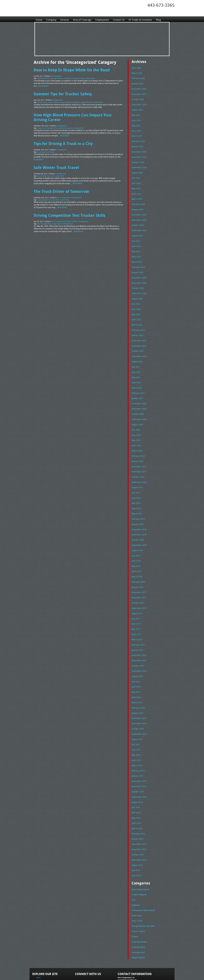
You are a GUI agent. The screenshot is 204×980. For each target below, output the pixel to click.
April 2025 (136, 129)
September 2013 (138, 833)
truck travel (49, 171)
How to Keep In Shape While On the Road (69, 70)
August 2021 (137, 352)
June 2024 (136, 179)
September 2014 (138, 772)
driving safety (42, 101)
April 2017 (136, 615)
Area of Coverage (84, 19)
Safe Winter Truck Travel (55, 163)
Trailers (135, 908)
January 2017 (137, 630)
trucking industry (55, 78)
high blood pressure (64, 125)
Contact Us (122, 19)
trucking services (66, 217)
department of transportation (47, 125)
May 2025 (136, 123)
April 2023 (136, 250)
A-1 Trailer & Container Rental (118, 971)
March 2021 (136, 377)
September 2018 (138, 529)
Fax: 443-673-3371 (124, 959)
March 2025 (136, 134)
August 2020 (137, 412)
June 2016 (136, 666)
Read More (43, 85)
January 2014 (137, 813)
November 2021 (138, 336)
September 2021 (138, 347)
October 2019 (137, 463)
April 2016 (136, 676)
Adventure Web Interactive (134, 978)
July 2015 (135, 722)
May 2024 (136, 184)
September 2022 (138, 286)
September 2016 (138, 651)
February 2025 (137, 139)
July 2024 (135, 174)
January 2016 (137, 691)
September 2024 (138, 164)
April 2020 (136, 433)
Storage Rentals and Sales (142, 897)
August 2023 (137, 230)
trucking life (65, 78)
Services (66, 19)
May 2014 (136, 793)
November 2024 (138, 154)
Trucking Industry (139, 913)
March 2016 (136, 681)
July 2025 (135, 113)
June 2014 (136, 788)
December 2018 (138, 514)
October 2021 (137, 342)
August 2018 (137, 534)
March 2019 (136, 499)
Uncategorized (56, 76)
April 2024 (136, 189)
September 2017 (138, 590)
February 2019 (137, 504)
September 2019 (138, 468)
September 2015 (138, 712)
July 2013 (135, 843)
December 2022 (138, 270)
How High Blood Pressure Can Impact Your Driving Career (77, 115)
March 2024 (136, 194)
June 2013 (136, 848)
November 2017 (138, 580)
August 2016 (137, 656)
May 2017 (136, 610)
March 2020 (136, 438)
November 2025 (138, 93)
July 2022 (135, 296)
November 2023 (138, 215)
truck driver (55, 194)
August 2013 (137, 838)
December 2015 (138, 696)
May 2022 (136, 306)
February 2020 (137, 443)
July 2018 (135, 539)
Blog (165, 19)
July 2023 (135, 235)
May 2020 (136, 428)
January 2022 (137, 326)
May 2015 (136, 732)
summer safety (52, 101)
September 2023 (138, 225)
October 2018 (137, 524)
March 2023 (136, 255)
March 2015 (136, 742)
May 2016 (136, 671)
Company (52, 19)
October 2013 (137, 828)
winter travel (58, 171)
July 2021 (135, 357)
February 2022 (137, 321)
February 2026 (137, 78)
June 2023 (136, 240)
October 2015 (137, 706)
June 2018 (136, 544)
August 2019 (137, 473)
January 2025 (137, 144)
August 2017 (137, 595)
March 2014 (136, 803)
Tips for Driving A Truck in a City (61, 140)
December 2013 (138, 818)
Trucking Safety (138, 918)
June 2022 (136, 301)
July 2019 (135, 478)
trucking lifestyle (75, 78)
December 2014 (138, 757)
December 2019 (138, 453)
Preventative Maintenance (142, 882)
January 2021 (137, 387)
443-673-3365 (161, 5)
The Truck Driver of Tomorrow (60, 186)
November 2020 (138, 397)
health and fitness (43, 78)
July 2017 (135, 600)
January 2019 (137, 509)
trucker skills (55, 217)
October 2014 (137, 767)
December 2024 (138, 149)
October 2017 (137, 585)
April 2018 (136, 554)
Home (39, 19)
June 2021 (136, 362)
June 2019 (136, 483)
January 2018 (137, 570)
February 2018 (137, 565)
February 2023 (137, 260)
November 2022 (138, 276)
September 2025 (138, 103)
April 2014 (136, 798)
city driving (41, 148)
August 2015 (137, 717)
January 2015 (137, 752)
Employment (105, 19)
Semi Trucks (136, 892)
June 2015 (136, 727)
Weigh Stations (138, 928)
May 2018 (136, 549)
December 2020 (138, 392)
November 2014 (138, 762)
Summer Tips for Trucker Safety (61, 93)
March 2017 (136, 620)
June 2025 (136, 118)
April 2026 (136, 68)
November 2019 (138, 458)
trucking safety (86, 78)
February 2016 (137, 686)
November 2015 (138, 701)
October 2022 (137, 281)
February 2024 (137, 200)
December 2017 (138, 575)
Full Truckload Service (138, 971)
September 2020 (138, 407)
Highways (136, 877)
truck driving (50, 148)
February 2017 (137, 625)
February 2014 (137, 808)
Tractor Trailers (70, 215)
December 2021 (138, 331)
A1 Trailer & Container (145, 19)
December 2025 (138, 88)
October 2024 (137, 159)
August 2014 (137, 777)
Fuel (133, 872)
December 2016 (138, 635)
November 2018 (138, 519)
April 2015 (136, 737)
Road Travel (136, 887)
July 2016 (135, 661)
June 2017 (136, 605)
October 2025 (137, 98)
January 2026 (137, 83)
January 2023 (137, 265)
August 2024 (137, 169)
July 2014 (135, 782)
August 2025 (137, 108)
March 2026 (136, 73)
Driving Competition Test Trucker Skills (68, 209)
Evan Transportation (63, 192)
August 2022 (137, 291)
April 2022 (136, 311)
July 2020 (135, 418)
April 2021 (136, 372)
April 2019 (136, 494)
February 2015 (137, 747)
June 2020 (136, 423)
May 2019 (136, 489)
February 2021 (137, 382)
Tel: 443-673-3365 (124, 957)
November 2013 (138, 823)
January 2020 (137, 448)
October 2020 (137, 402)
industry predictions (44, 194)
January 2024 (137, 205)
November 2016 (138, 641)
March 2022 (136, 316)
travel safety (41, 171)
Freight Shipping (138, 867)
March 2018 (136, 559)
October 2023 (137, 220)
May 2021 (136, 367)
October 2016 (137, 646)
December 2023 (138, 210)
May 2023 (136, 245)
